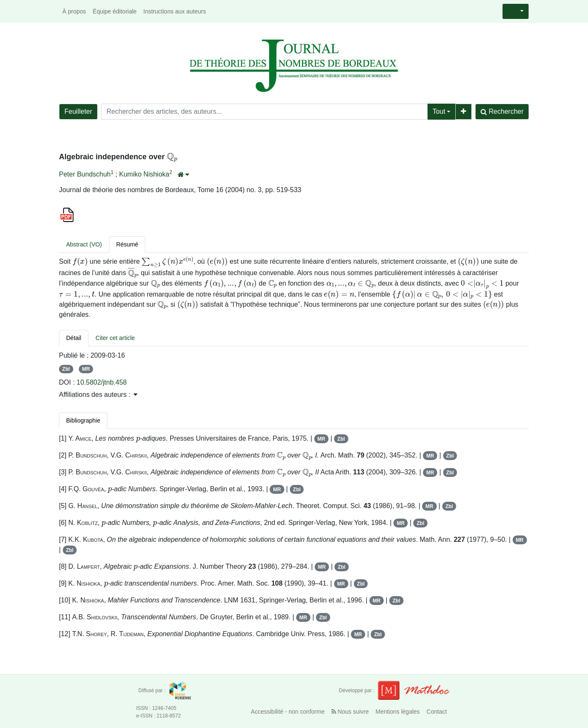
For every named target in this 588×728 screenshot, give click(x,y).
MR (86, 369)
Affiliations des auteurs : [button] (98, 395)
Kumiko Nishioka (144, 174)
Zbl (66, 369)
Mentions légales (398, 712)
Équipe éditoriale (115, 11)
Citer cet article (115, 338)
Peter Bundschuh (85, 174)
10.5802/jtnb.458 (102, 382)
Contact (437, 712)
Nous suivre (350, 712)
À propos (74, 11)
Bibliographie (83, 420)
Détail (74, 338)
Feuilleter (78, 111)
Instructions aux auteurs (175, 11)
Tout (439, 111)
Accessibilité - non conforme (288, 712)
